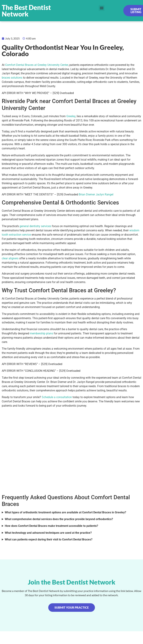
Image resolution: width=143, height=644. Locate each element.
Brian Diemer (87, 194)
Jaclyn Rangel (104, 194)
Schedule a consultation (57, 397)
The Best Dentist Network (26, 11)
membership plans (41, 333)
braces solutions (12, 78)
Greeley (71, 116)
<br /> (71, 450)
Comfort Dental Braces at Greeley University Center (37, 65)
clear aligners (10, 258)
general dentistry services (35, 226)
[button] (102, 8)
